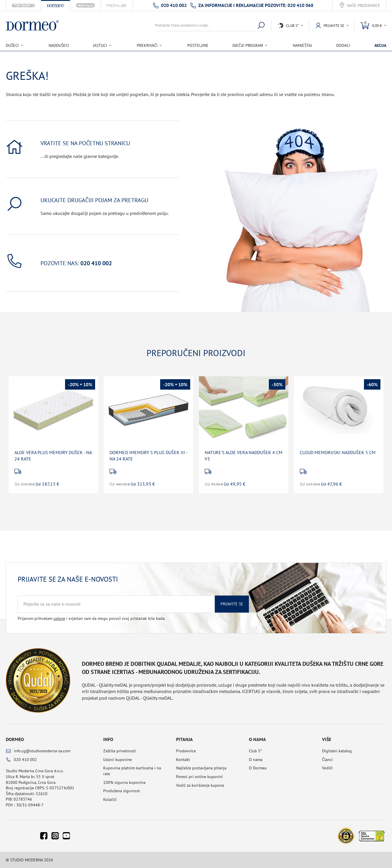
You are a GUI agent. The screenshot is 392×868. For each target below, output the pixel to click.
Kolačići (110, 799)
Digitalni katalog (337, 751)
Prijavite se (232, 604)
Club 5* (255, 751)
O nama (256, 760)
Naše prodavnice (364, 6)
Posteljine (198, 45)
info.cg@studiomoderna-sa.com (42, 751)
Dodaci (343, 45)
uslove (59, 618)
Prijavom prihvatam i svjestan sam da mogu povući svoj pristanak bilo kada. (91, 618)
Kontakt (183, 760)
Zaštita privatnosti (120, 751)
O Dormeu (258, 768)
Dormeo (15, 739)
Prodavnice (186, 751)
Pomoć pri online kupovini (199, 777)
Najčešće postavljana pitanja (201, 768)
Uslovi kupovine (118, 760)
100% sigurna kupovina (124, 782)
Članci (327, 760)
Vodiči (327, 768)
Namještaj (302, 45)
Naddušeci (59, 45)
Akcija (380, 45)
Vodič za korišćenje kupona (200, 785)
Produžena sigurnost (122, 791)
